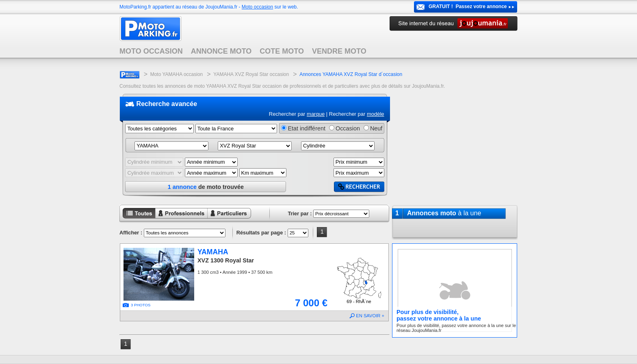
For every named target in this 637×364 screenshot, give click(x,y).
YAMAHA (213, 252)
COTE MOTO (282, 51)
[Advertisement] (455, 146)
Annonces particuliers (223, 219)
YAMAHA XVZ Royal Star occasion (251, 74)
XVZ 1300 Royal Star (226, 260)
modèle (376, 114)
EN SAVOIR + (370, 316)
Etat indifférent (307, 128)
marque (316, 114)
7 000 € (311, 303)
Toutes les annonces (137, 219)
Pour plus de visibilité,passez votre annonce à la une (439, 315)
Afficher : (131, 233)
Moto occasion (257, 7)
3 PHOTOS (141, 305)
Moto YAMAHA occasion (177, 74)
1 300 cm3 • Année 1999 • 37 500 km (235, 272)
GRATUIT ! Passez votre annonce (468, 6)
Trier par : (300, 213)
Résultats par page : (261, 233)
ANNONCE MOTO (221, 51)
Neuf (376, 128)
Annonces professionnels (176, 219)
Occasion (348, 128)
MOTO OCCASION (151, 51)
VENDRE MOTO (339, 51)
